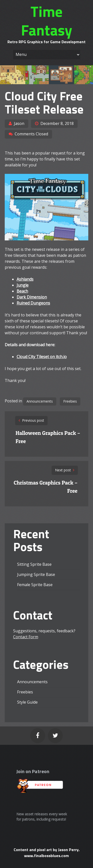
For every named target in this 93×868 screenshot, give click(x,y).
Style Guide (27, 702)
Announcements (40, 401)
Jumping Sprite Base (36, 574)
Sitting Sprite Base (34, 564)
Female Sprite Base (35, 585)
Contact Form (26, 637)
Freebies (70, 401)
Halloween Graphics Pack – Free (48, 437)
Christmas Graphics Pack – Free (46, 487)
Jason (19, 123)
